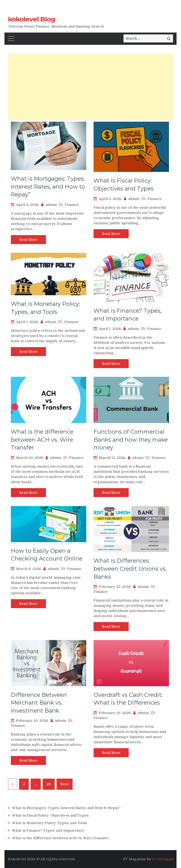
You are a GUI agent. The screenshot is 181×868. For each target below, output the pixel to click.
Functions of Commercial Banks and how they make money (131, 440)
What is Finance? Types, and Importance (48, 831)
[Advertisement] (90, 87)
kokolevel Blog (32, 19)
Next (65, 784)
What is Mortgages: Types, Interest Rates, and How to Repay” (48, 187)
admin (51, 205)
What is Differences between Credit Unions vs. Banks (130, 569)
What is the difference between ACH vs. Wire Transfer (42, 440)
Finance (72, 205)
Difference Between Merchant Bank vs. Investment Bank (39, 703)
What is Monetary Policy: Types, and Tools (49, 823)
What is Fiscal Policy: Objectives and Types (50, 815)
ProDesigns (163, 859)
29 (49, 784)
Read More (28, 240)
